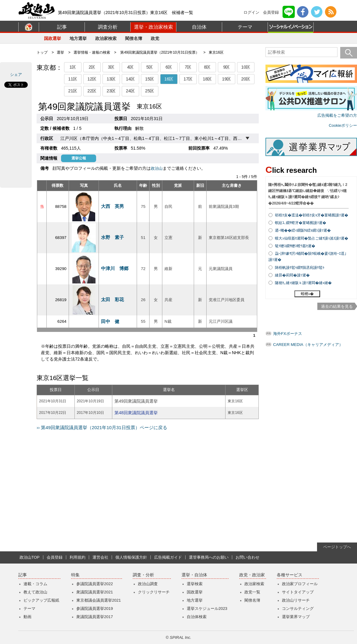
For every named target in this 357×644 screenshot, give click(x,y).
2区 (92, 67)
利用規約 (78, 557)
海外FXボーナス (288, 334)
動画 (27, 617)
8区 (207, 67)
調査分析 (108, 27)
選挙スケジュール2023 (207, 608)
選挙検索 (195, 584)
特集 (75, 575)
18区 (207, 79)
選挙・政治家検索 (153, 27)
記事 (62, 27)
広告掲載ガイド (168, 557)
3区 (111, 67)
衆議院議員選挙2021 (95, 592)
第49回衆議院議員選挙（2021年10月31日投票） (160, 52)
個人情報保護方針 (131, 557)
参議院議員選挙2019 (95, 608)
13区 (111, 79)
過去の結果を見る (337, 306)
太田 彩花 (112, 299)
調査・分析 (143, 575)
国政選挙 (52, 38)
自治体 (199, 27)
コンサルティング (298, 608)
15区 (150, 79)
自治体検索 (197, 617)
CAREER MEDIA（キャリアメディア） (308, 345)
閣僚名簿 (134, 38)
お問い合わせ (247, 557)
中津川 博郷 (115, 268)
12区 (92, 79)
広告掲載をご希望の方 (337, 115)
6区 (169, 67)
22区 (92, 91)
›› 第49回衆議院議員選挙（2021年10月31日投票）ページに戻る (102, 427)
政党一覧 (252, 592)
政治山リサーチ (296, 600)
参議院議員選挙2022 (95, 584)
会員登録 (271, 12)
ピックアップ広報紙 (41, 600)
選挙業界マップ (296, 617)
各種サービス (290, 575)
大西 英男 (112, 206)
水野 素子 (112, 237)
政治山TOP (30, 557)
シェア (16, 75)
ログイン (251, 12)
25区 (150, 91)
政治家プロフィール (300, 584)
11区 (73, 79)
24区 (130, 91)
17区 (188, 79)
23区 (111, 91)
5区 (150, 67)
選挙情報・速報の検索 (92, 52)
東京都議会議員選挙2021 (99, 600)
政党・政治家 (252, 575)
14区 (130, 79)
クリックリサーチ (154, 592)
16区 (169, 79)
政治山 (157, 168)
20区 (246, 79)
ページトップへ (337, 547)
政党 (155, 38)
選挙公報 (79, 158)
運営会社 (100, 557)
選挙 (60, 52)
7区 (188, 67)
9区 (226, 67)
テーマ (245, 27)
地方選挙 (78, 38)
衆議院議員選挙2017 (95, 617)
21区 (73, 91)
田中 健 (110, 321)
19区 (226, 79)
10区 (246, 67)
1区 (73, 67)
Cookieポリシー (343, 125)
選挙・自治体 (194, 575)
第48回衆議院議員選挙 (136, 413)
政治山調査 (148, 584)
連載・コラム (35, 584)
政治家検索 (106, 38)
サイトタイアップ (298, 592)
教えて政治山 (35, 592)
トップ (42, 52)
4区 (130, 67)
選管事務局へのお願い (209, 557)
